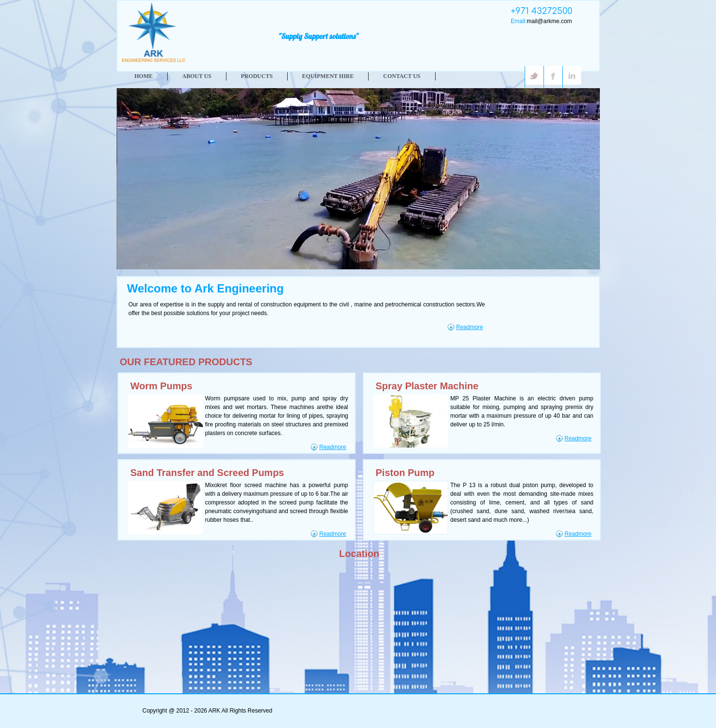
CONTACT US (402, 76)
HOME (144, 76)
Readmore (470, 327)
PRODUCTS (257, 76)
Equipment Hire (328, 76)
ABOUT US (197, 76)
